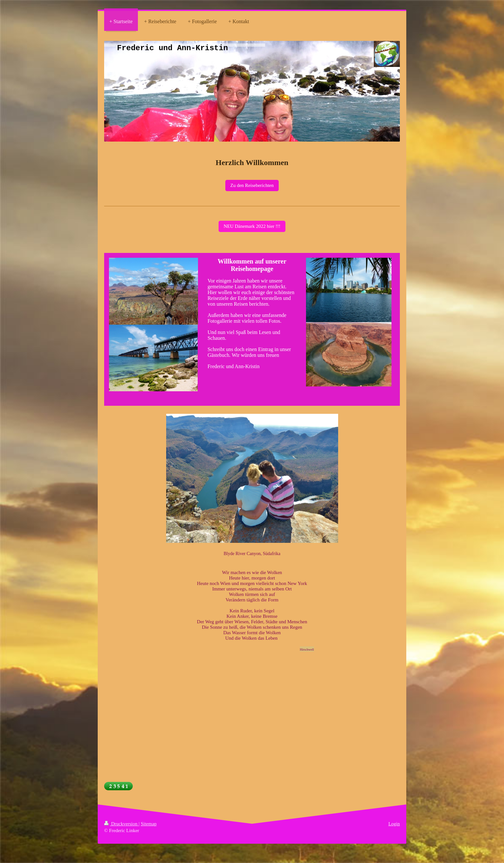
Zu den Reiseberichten (252, 185)
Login (394, 824)
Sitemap (149, 824)
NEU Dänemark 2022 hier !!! (252, 226)
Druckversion (121, 824)
